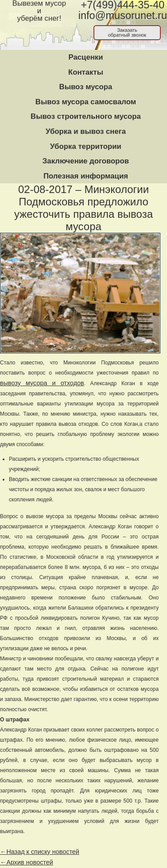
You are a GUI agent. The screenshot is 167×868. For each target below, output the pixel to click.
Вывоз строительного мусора (86, 116)
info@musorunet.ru (123, 15)
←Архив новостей (27, 862)
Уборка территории (86, 146)
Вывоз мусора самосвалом (86, 102)
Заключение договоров (86, 161)
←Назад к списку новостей (40, 852)
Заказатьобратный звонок (127, 32)
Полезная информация (86, 176)
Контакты (86, 72)
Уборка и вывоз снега (86, 131)
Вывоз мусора (86, 87)
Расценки (85, 57)
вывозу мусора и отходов (42, 383)
